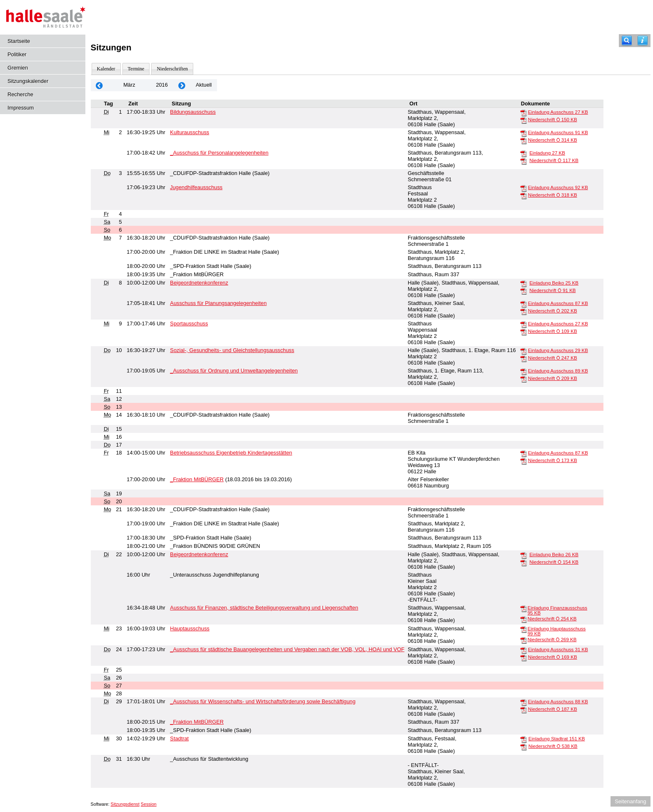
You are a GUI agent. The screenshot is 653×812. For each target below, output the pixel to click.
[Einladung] (523, 153)
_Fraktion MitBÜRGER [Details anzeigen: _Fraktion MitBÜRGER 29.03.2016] (197, 722)
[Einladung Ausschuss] (523, 112)
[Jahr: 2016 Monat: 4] (182, 85)
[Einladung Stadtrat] (523, 739)
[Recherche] (627, 41)
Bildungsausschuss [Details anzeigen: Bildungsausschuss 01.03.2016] (193, 112)
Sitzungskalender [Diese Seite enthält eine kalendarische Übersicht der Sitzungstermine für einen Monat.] (28, 81)
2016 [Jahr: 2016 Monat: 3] (162, 85)
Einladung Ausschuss (558, 112)
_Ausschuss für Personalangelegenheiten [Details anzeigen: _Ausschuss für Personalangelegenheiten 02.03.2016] (219, 153)
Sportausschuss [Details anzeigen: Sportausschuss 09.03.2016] (189, 324)
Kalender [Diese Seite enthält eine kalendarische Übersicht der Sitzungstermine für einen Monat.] (106, 69)
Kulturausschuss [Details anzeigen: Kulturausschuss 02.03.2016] (189, 132)
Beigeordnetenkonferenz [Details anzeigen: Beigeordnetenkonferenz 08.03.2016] (199, 283)
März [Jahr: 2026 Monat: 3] (129, 85)
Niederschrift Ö (553, 120)
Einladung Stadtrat (557, 739)
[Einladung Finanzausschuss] (523, 608)
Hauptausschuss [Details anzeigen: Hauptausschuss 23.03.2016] (190, 628)
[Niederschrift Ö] (523, 120)
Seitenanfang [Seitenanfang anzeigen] (630, 801)
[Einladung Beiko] (523, 283)
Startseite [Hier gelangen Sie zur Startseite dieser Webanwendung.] (19, 41)
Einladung (547, 153)
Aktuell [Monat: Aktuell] (204, 85)
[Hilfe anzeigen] (643, 41)
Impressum (21, 108)
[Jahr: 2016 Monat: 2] (100, 85)
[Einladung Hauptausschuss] (523, 629)
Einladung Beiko (554, 283)
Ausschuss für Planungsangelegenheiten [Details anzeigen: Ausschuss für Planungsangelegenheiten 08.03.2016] (218, 303)
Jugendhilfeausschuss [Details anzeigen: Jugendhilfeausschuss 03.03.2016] (196, 187)
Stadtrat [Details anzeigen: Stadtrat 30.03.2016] (179, 738)
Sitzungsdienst (125, 804)
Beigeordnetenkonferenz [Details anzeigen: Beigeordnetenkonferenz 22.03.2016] (199, 554)
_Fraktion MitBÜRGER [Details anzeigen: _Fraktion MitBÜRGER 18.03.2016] (197, 479)
